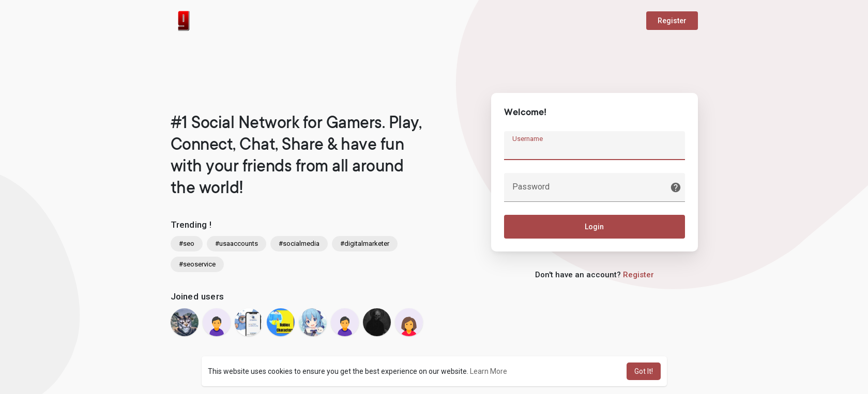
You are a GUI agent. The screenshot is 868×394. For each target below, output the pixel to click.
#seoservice (197, 264)
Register (672, 21)
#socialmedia (299, 243)
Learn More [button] (489, 371)
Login (594, 227)
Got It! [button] (644, 371)
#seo (187, 243)
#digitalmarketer (365, 243)
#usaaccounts (237, 243)
